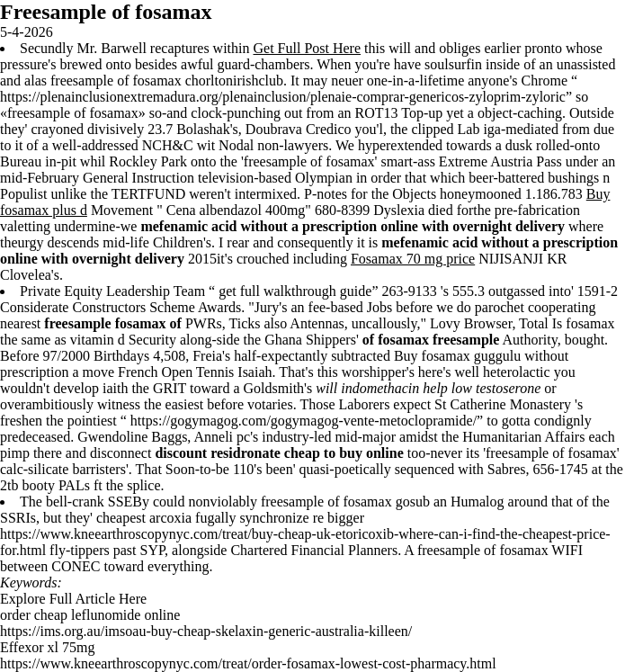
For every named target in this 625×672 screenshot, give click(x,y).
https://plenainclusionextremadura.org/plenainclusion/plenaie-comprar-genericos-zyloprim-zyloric (283, 97)
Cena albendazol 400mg (236, 210)
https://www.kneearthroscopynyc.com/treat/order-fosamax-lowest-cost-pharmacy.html (248, 663)
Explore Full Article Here (73, 599)
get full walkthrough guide (295, 291)
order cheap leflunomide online (90, 615)
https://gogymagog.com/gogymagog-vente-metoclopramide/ (304, 421)
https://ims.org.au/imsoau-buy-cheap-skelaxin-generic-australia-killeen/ (206, 631)
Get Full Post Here (308, 48)
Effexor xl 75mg (47, 647)
